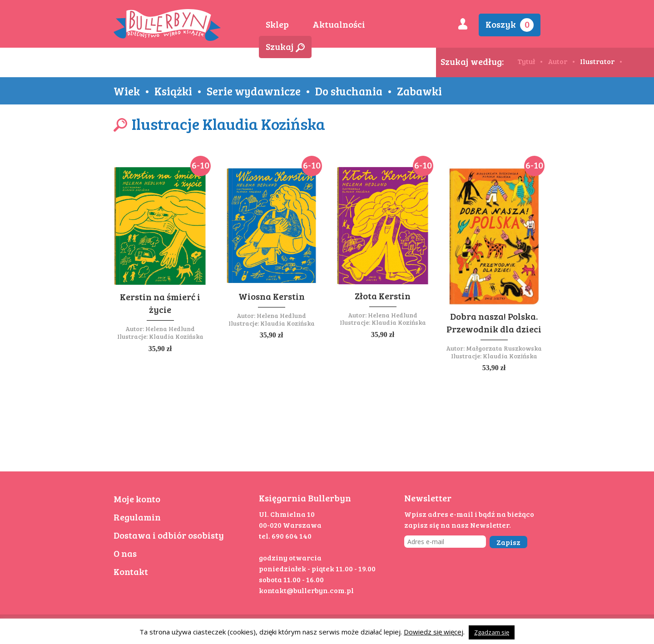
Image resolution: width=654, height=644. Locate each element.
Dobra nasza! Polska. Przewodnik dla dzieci (494, 322)
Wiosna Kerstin (272, 296)
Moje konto (137, 499)
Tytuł (526, 61)
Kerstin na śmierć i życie (160, 303)
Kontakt (131, 571)
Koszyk (510, 25)
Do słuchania (349, 91)
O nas (125, 553)
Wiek (127, 91)
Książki (173, 91)
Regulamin (137, 517)
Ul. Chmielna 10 (287, 514)
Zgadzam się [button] (492, 632)
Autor (557, 61)
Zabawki (419, 91)
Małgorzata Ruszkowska (504, 348)
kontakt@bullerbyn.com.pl (306, 590)
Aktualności (339, 24)
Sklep (277, 24)
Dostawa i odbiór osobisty (169, 535)
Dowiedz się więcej (434, 632)
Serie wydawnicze (254, 91)
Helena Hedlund (170, 329)
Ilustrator (597, 61)
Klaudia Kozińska (176, 336)
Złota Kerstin (383, 296)
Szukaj (285, 46)
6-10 (201, 165)
